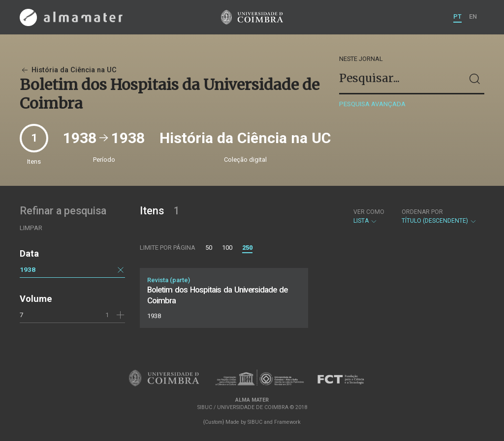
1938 (28, 269)
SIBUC (255, 422)
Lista (369, 216)
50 (209, 248)
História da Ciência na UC (68, 70)
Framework (287, 422)
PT (457, 16)
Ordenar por (422, 212)
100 (227, 248)
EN (473, 16)
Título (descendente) (439, 216)
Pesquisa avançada (372, 104)
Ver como (369, 212)
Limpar (31, 228)
